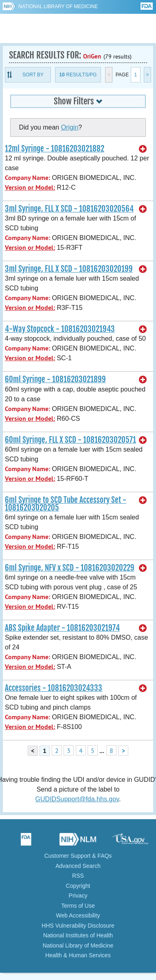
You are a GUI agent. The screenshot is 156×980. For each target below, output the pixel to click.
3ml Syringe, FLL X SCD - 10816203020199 (69, 269)
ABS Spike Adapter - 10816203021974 (62, 628)
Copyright (78, 886)
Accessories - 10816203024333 (54, 688)
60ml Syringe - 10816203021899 (55, 379)
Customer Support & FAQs (78, 856)
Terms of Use (78, 906)
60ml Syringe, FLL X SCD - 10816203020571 (70, 440)
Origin (70, 127)
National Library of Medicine (58, 6)
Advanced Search (78, 866)
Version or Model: (30, 187)
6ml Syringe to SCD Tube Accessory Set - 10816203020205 (66, 504)
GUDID (78, 28)
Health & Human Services (78, 955)
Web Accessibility (78, 915)
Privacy (78, 896)
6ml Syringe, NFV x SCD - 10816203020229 (70, 568)
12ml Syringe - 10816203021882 (55, 149)
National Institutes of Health (78, 935)
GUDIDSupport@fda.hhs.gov (77, 799)
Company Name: (27, 178)
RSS (78, 876)
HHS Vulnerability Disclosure (78, 926)
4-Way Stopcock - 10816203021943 (60, 329)
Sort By (33, 75)
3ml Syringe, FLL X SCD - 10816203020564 (69, 209)
